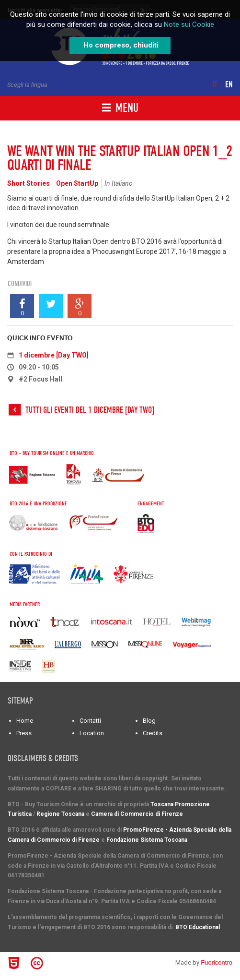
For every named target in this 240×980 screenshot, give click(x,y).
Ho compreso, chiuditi (121, 45)
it (215, 85)
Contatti (90, 721)
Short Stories (29, 183)
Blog (149, 721)
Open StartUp (77, 183)
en (229, 85)
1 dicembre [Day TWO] (54, 355)
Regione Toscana (60, 814)
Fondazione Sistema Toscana (147, 840)
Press (24, 733)
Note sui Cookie (189, 24)
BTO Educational (198, 927)
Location (92, 733)
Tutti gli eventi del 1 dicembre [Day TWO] (90, 410)
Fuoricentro (217, 962)
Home (25, 721)
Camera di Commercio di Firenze (137, 814)
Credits (153, 733)
